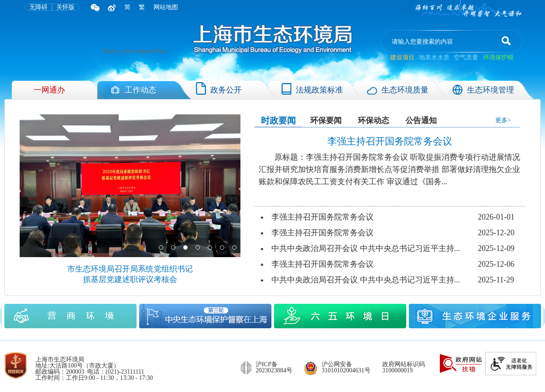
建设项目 (403, 57)
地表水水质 (434, 57)
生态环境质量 (398, 90)
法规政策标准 (312, 89)
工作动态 (133, 90)
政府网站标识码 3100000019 (404, 367)
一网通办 (49, 90)
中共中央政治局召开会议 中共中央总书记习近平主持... (366, 248)
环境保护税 (498, 57)
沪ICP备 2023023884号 (274, 367)
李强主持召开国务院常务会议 (322, 217)
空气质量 (466, 57)
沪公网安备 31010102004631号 (346, 367)
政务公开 (219, 88)
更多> (503, 120)
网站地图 (166, 7)
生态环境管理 (483, 90)
